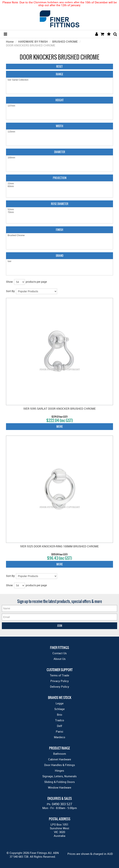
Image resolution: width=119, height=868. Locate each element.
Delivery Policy (60, 687)
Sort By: (11, 291)
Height (60, 100)
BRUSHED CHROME (65, 42)
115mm (60, 132)
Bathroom (60, 754)
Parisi (60, 731)
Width (60, 126)
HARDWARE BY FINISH (33, 42)
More (60, 426)
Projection (60, 178)
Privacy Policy (60, 681)
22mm (60, 184)
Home (10, 42)
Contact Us (60, 653)
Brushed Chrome (60, 235)
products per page (36, 282)
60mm (60, 186)
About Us (60, 659)
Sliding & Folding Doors (60, 782)
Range (60, 74)
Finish (60, 230)
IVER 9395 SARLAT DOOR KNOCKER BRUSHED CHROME (60, 409)
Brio (60, 715)
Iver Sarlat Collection (60, 80)
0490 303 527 (62, 804)
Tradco (60, 720)
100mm (60, 158)
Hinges (60, 771)
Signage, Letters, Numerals (60, 776)
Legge (60, 703)
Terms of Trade (60, 675)
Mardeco (60, 737)
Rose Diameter (60, 204)
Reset (60, 66)
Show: (10, 282)
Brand (60, 256)
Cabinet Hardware (60, 759)
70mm (60, 212)
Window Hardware (60, 787)
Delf (60, 726)
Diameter (60, 152)
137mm (60, 106)
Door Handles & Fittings (60, 765)
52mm (60, 210)
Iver (60, 261)
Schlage (60, 709)
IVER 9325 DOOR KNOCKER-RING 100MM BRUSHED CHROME (60, 546)
